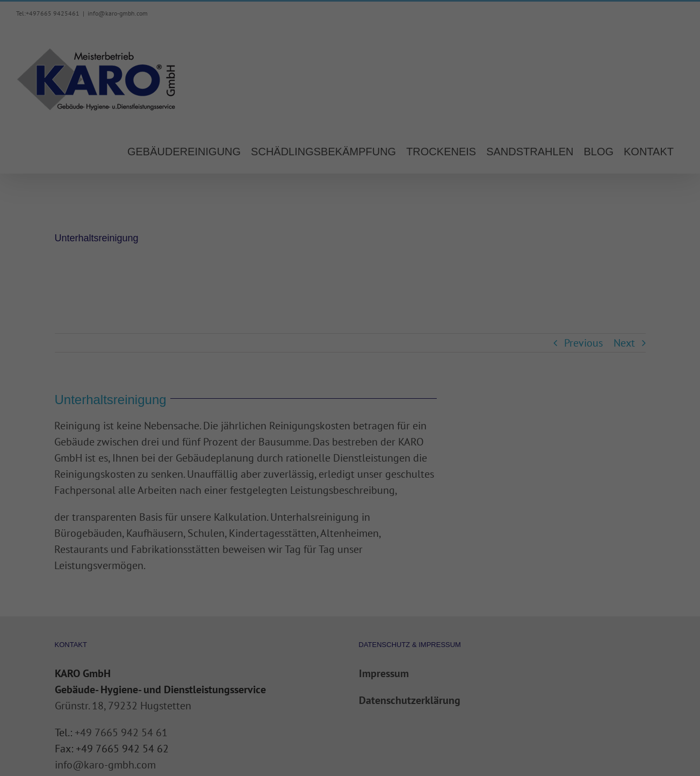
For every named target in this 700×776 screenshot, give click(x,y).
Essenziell (234, 175)
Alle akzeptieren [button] (350, 213)
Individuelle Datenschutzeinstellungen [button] (350, 276)
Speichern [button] (350, 245)
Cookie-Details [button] (350, 299)
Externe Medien (449, 175)
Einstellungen (233, 150)
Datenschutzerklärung (282, 140)
